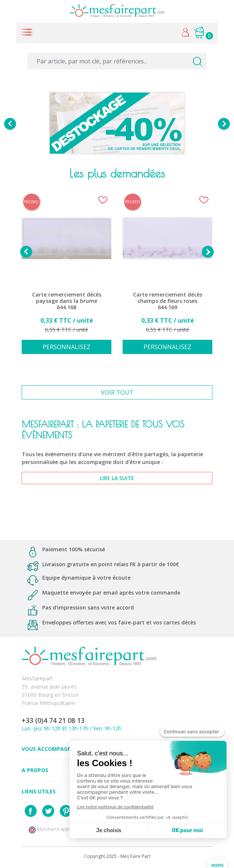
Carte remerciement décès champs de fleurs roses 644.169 (168, 301)
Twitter (48, 811)
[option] (117, 124)
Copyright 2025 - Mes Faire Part (117, 856)
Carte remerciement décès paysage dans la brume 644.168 (67, 301)
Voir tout (117, 392)
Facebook (31, 811)
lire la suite (117, 478)
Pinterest (66, 811)
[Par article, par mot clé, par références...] (117, 61)
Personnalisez (67, 347)
